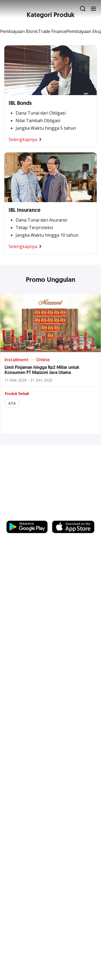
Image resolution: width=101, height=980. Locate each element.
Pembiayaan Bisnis (19, 31)
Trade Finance (52, 31)
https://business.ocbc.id (32, 515)
